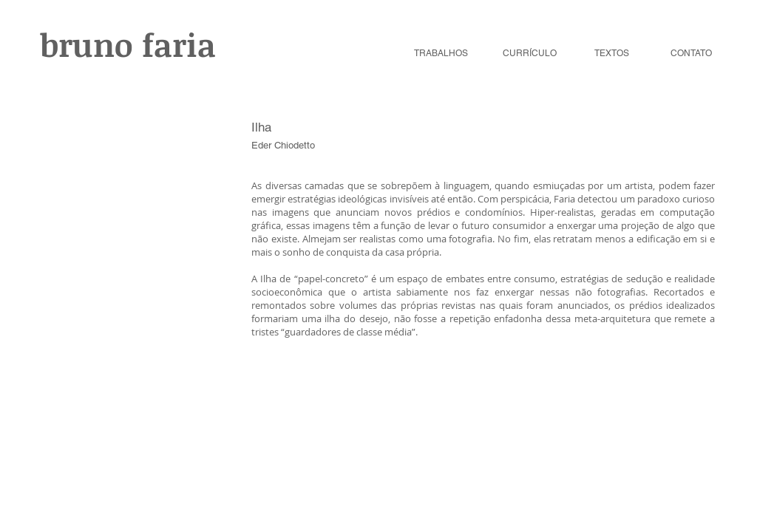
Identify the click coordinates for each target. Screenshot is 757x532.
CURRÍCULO (530, 53)
